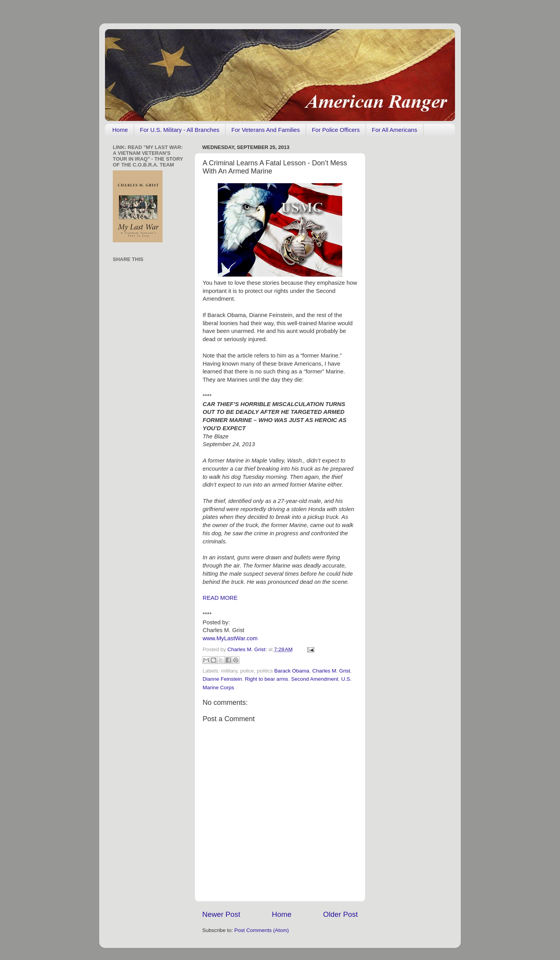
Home (120, 130)
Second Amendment (315, 679)
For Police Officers (336, 130)
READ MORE (220, 598)
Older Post (340, 914)
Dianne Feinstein (222, 679)
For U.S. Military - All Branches (180, 130)
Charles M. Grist (331, 671)
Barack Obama (292, 671)
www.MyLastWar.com (230, 638)
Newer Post (221, 914)
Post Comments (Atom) (262, 930)
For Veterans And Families (266, 130)
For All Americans (395, 130)
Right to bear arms (267, 679)
